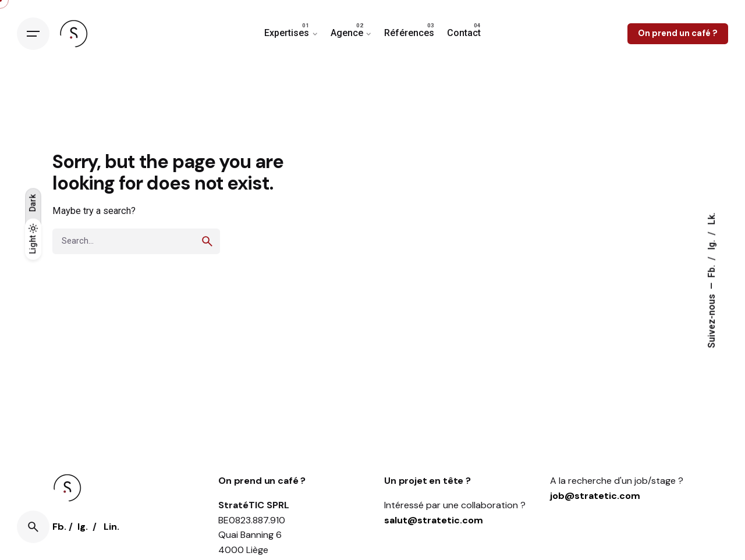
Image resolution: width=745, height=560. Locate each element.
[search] (207, 241)
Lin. (111, 527)
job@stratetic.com (595, 496)
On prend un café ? (678, 33)
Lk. (712, 218)
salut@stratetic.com (434, 520)
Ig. (712, 243)
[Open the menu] (33, 34)
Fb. (712, 270)
